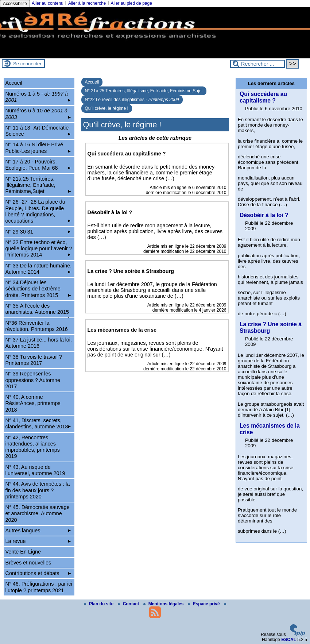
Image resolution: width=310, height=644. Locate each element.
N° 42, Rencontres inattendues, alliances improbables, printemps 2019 (33, 447)
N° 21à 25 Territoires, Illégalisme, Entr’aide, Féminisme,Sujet (144, 91)
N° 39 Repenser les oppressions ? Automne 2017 (33, 380)
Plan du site (99, 604)
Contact (129, 604)
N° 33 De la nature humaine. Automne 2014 (39, 269)
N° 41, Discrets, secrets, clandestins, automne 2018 (38, 423)
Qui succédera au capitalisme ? (263, 97)
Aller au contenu (48, 3)
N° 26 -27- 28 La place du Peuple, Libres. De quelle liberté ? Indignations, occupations (38, 211)
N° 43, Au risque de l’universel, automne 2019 (35, 470)
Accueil (92, 82)
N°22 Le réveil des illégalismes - (132, 100)
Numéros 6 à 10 (38, 114)
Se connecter (27, 64)
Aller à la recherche (87, 3)
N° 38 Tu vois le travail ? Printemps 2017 (34, 360)
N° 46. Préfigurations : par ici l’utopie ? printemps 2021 (39, 587)
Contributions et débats (38, 573)
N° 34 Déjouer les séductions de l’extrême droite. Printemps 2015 (38, 289)
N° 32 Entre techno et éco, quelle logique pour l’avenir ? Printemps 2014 (39, 249)
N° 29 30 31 (38, 232)
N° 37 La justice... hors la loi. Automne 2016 (39, 343)
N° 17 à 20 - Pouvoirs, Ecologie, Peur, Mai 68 (38, 165)
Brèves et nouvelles (28, 563)
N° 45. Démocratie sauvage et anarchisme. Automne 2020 (38, 514)
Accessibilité (15, 4)
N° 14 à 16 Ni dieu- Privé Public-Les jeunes (38, 148)
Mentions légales (164, 604)
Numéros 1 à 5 (38, 97)
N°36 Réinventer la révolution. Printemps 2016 (37, 326)
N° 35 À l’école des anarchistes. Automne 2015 (38, 310)
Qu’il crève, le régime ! (107, 108)
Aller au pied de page (131, 3)
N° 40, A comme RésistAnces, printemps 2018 (33, 403)
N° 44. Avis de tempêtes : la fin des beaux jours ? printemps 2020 (38, 490)
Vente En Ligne (23, 552)
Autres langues (38, 531)
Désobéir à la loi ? (264, 215)
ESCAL (289, 640)
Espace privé (204, 604)
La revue (38, 541)
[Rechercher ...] (257, 64)
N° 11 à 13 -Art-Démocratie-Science (38, 131)
